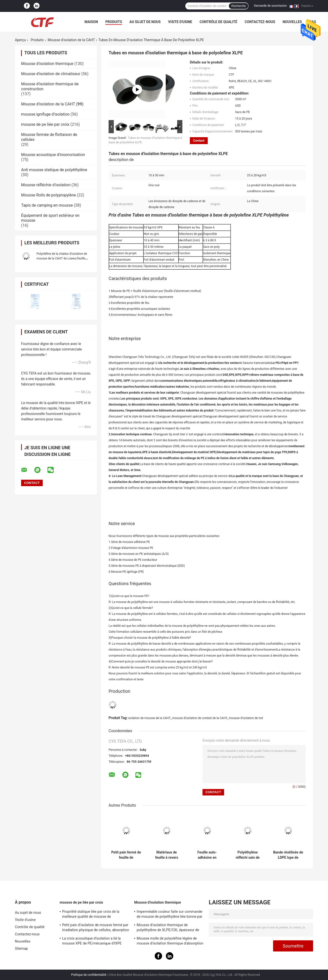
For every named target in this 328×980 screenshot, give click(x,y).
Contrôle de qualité (218, 22)
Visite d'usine (180, 22)
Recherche (239, 6)
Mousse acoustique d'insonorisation (53, 155)
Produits (114, 22)
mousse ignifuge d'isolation (45, 114)
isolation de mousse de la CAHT (149, 718)
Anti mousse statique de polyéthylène (54, 170)
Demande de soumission (270, 6)
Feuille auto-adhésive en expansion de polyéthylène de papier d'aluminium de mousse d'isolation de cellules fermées (207, 855)
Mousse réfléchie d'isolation (46, 185)
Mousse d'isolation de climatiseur (51, 74)
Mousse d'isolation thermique (47, 64)
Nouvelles (292, 22)
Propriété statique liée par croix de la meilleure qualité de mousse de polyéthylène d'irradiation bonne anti (91, 915)
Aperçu (20, 40)
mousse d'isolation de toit (246, 718)
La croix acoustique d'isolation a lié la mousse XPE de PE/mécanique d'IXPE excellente (92, 942)
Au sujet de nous (145, 22)
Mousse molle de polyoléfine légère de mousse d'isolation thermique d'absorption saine (170, 942)
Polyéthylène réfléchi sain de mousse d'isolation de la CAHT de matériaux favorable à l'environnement (248, 855)
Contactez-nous (260, 22)
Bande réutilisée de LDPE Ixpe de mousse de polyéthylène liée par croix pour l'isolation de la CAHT (288, 855)
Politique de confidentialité (89, 975)
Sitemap (21, 948)
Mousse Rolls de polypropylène (48, 195)
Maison (91, 22)
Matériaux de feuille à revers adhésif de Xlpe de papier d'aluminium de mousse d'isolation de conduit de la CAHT (167, 855)
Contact (199, 141)
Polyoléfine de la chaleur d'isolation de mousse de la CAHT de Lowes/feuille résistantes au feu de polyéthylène (62, 258)
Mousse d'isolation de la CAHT (71, 40)
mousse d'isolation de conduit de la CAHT (200, 718)
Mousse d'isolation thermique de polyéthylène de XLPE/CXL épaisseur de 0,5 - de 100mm (168, 928)
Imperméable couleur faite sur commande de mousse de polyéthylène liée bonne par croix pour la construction (169, 915)
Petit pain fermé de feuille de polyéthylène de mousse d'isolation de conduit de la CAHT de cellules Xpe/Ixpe (126, 855)
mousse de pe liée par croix (45, 124)
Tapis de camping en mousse (47, 205)
